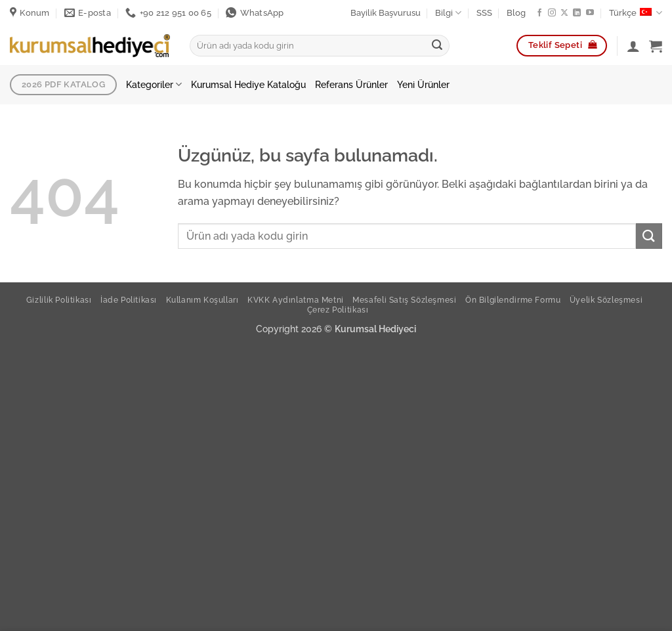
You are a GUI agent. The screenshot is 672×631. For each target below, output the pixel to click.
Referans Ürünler (351, 84)
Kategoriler (154, 84)
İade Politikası (129, 300)
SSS (484, 13)
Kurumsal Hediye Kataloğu (248, 84)
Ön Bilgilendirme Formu (513, 300)
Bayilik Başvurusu (386, 13)
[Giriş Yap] (633, 46)
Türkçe (636, 13)
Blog (516, 13)
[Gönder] (437, 46)
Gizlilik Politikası (59, 300)
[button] (656, 46)
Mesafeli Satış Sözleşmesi (404, 300)
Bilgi (448, 13)
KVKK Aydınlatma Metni (296, 300)
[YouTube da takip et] (590, 13)
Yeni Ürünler (423, 84)
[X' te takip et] (564, 13)
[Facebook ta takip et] (539, 13)
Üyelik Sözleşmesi (606, 300)
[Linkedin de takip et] (577, 13)
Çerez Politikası (338, 310)
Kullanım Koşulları (202, 300)
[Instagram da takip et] (552, 13)
